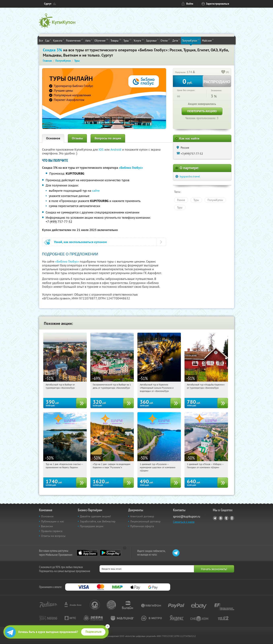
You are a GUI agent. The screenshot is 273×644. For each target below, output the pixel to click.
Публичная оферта (142, 526)
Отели (165, 40)
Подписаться (93, 632)
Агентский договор (142, 516)
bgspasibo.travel (190, 176)
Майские (208, 40)
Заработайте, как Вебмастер (98, 521)
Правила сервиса (52, 531)
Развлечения (75, 40)
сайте (96, 191)
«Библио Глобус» (131, 168)
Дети (176, 40)
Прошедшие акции (92, 526)
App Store (87, 553)
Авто (89, 40)
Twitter (226, 518)
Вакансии (47, 526)
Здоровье (152, 40)
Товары (116, 40)
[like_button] (223, 72)
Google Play (110, 553)
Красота (58, 40)
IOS (101, 149)
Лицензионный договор (145, 521)
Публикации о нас (53, 521)
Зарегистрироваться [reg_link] (218, 4)
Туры (127, 40)
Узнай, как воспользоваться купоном (80, 242)
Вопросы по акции (108, 138)
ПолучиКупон (191, 40)
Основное (53, 138)
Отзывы (77, 138)
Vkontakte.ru (221, 518)
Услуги (139, 40)
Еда (48, 40)
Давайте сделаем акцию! (95, 516)
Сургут (48, 4)
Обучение (101, 40)
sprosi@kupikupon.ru (187, 516)
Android (116, 149)
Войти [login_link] (190, 4)
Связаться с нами (184, 522)
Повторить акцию (202, 111)
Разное (181, 200)
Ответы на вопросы (53, 536)
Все (41, 40)
